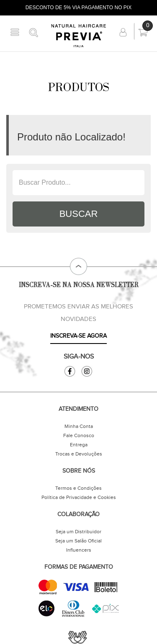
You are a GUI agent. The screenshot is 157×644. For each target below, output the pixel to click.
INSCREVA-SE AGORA (78, 336)
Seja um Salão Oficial (78, 541)
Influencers (79, 550)
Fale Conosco (79, 435)
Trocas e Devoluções (79, 454)
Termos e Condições (78, 488)
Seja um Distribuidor (78, 532)
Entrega (79, 445)
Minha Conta (79, 426)
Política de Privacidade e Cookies (79, 497)
